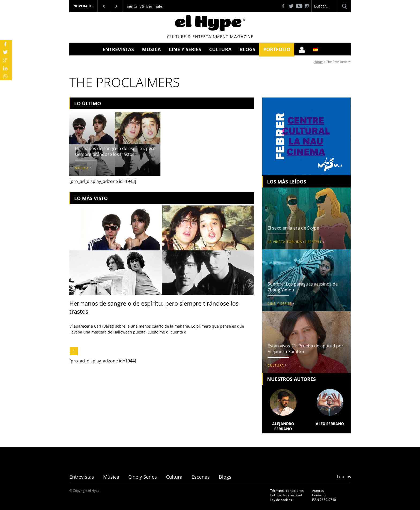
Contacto (319, 495)
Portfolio (277, 49)
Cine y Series (185, 49)
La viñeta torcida (285, 242)
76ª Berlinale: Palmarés (160, 6)
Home (318, 62)
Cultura (220, 49)
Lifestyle (314, 242)
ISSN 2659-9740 (324, 500)
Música (151, 49)
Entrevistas (118, 49)
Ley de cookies (281, 500)
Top (344, 477)
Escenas (201, 477)
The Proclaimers (338, 62)
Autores (318, 491)
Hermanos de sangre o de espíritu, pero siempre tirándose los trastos (115, 151)
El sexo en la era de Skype (293, 228)
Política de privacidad (286, 495)
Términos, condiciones (287, 491)
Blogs (247, 49)
